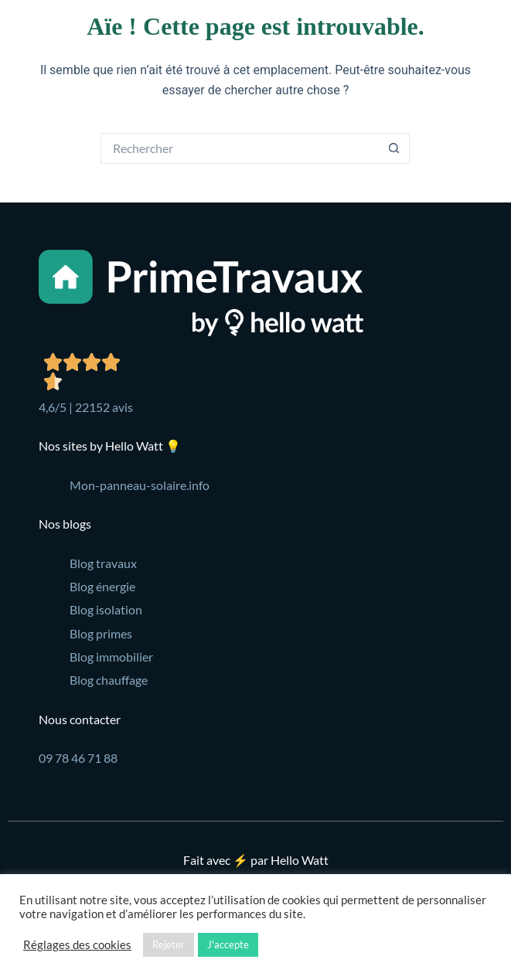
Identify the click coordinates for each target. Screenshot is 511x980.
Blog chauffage (109, 680)
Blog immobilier (111, 657)
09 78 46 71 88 (78, 758)
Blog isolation (106, 609)
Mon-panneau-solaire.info (140, 485)
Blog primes (101, 633)
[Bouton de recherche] (394, 148)
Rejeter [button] (169, 944)
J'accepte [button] (228, 944)
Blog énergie (102, 586)
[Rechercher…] (240, 148)
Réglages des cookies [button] (77, 945)
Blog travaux (103, 563)
